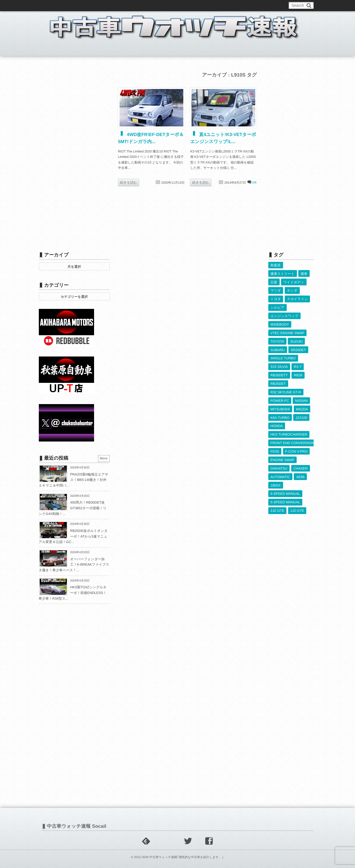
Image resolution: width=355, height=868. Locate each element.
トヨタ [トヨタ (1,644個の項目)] (276, 298)
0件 (254, 183)
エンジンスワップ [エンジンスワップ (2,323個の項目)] (284, 315)
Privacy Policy (170, 5)
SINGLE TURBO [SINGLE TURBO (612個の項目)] (283, 356)
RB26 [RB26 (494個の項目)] (298, 372)
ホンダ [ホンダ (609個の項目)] (292, 290)
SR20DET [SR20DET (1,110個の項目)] (298, 347)
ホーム (53, 49)
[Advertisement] (74, 155)
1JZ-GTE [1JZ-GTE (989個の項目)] (297, 504)
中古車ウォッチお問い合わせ (107, 5)
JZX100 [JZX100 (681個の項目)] (301, 413)
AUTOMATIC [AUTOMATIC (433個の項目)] (280, 471)
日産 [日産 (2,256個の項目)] (274, 282)
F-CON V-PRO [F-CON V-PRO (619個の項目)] (296, 446)
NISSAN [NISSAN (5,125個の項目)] (301, 397)
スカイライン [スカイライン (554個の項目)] (297, 298)
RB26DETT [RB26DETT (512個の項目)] (279, 372)
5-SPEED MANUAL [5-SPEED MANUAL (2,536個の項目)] (285, 496)
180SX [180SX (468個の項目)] (276, 479)
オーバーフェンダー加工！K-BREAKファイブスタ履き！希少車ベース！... (74, 565)
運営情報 (144, 5)
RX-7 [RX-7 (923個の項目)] (298, 364)
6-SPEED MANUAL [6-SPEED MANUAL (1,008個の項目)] (285, 488)
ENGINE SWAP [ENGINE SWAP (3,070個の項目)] (282, 455)
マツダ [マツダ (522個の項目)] (276, 290)
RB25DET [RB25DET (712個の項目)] (278, 381)
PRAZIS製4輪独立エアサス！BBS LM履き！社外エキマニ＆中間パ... (74, 480)
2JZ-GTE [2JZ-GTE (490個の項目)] (278, 504)
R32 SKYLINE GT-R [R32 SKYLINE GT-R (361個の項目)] (286, 389)
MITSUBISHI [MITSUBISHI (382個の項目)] (280, 405)
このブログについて (61, 5)
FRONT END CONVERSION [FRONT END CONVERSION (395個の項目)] (292, 438)
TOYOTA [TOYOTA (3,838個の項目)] (277, 339)
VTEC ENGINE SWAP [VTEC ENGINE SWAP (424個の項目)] (288, 331)
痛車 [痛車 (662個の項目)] (304, 273)
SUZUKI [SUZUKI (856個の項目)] (296, 339)
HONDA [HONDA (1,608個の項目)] (277, 422)
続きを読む (129, 182)
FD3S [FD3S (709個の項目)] (275, 446)
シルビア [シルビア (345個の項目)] (278, 306)
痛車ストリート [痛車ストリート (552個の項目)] (283, 273)
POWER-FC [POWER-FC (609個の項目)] (280, 397)
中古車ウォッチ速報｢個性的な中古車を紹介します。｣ (186, 857)
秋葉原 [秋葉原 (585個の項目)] (276, 265)
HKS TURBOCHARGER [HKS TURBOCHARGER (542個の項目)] (289, 430)
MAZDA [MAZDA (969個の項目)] (302, 405)
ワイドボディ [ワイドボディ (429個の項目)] (294, 282)
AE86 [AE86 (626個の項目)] (300, 471)
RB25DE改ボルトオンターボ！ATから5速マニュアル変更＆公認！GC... (73, 536)
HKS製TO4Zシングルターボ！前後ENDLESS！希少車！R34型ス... (73, 593)
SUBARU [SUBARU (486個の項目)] (278, 347)
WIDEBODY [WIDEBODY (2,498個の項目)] (280, 323)
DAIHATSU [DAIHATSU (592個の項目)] (279, 463)
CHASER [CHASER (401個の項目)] (301, 463)
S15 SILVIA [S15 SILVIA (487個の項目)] (279, 364)
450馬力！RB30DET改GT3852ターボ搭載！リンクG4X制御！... (73, 508)
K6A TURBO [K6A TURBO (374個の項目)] (280, 413)
